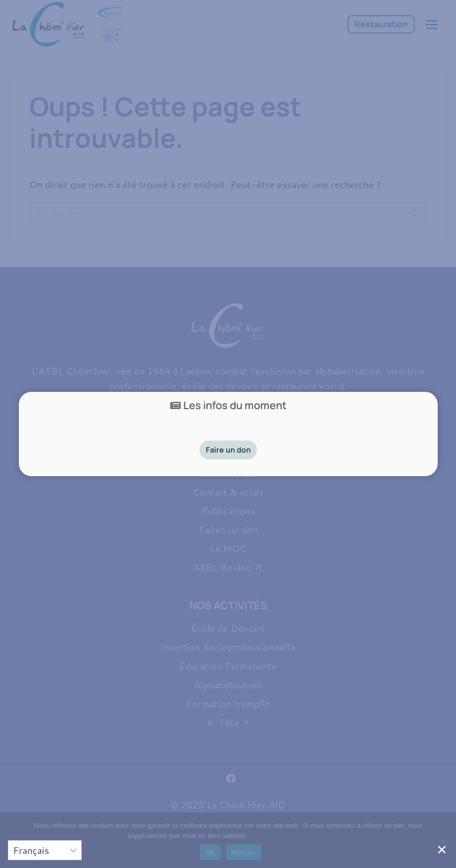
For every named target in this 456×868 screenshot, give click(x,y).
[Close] (443, 853)
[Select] (45, 850)
